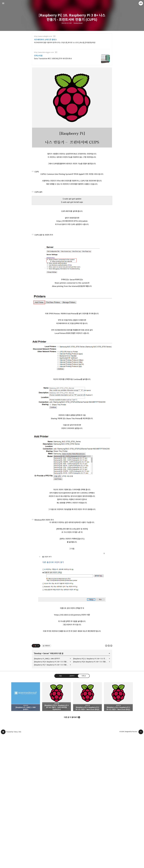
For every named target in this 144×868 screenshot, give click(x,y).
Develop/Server (78, 23)
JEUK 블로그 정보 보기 (141, 3)
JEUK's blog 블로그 (3, 801)
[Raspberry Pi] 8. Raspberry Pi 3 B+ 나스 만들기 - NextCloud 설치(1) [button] (118, 765)
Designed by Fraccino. (131, 800)
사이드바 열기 (3, 3)
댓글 (60, 745)
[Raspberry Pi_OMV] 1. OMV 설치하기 (47, 727)
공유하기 (72, 745)
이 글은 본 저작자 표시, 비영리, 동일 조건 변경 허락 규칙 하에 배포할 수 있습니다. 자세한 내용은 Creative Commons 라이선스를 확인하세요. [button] (109, 714)
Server (46, 722)
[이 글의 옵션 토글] (39, 715)
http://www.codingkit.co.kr (43, 36)
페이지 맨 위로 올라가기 (141, 801)
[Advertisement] (72, 530)
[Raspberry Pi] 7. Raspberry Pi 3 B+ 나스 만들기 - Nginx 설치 (52, 734)
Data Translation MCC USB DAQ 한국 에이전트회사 (53, 59)
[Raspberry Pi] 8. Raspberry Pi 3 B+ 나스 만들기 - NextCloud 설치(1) (92, 730)
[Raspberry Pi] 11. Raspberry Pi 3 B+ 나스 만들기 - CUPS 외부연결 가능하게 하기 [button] (57, 765)
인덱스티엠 (38, 56)
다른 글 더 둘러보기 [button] (71, 786)
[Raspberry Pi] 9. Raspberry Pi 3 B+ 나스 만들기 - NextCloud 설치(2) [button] (87, 765)
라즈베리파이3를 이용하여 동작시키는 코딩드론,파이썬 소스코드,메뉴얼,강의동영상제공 (65, 43)
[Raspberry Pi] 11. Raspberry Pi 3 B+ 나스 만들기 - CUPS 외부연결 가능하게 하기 (92, 727)
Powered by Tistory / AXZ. (14, 801)
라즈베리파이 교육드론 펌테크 (45, 40)
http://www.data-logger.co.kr (44, 52)
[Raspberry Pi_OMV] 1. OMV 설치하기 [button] (26, 765)
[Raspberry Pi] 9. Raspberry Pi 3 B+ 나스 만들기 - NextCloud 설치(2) (52, 730)
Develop (38, 722)
